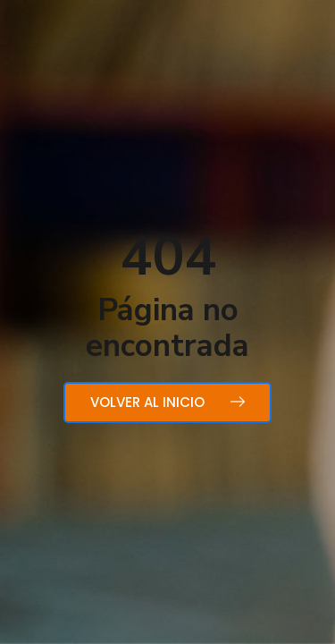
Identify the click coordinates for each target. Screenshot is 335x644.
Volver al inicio (167, 402)
